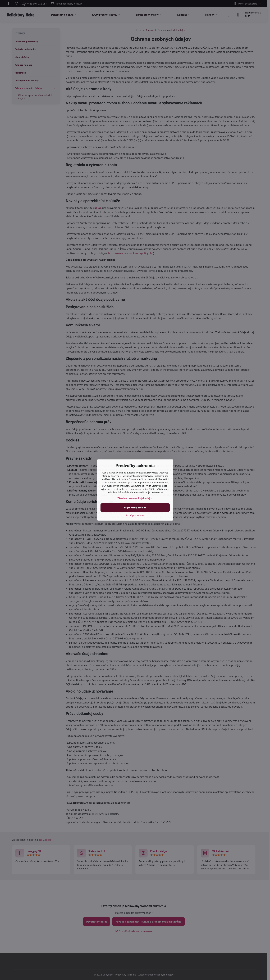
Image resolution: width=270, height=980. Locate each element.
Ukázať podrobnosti (135, 515)
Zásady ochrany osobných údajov (135, 498)
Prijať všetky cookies (135, 508)
